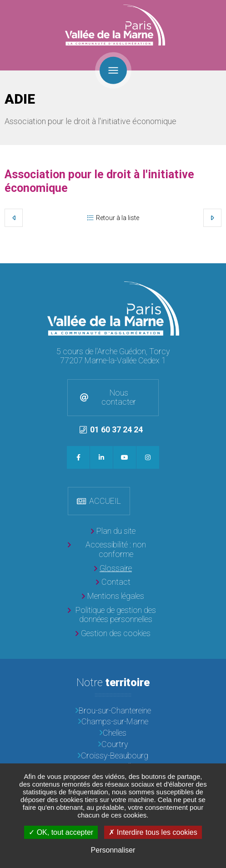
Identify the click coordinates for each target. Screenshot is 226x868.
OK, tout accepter (61, 832)
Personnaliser (113, 850)
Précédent (14, 218)
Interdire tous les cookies (153, 832)
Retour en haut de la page (217, 272)
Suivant (212, 218)
